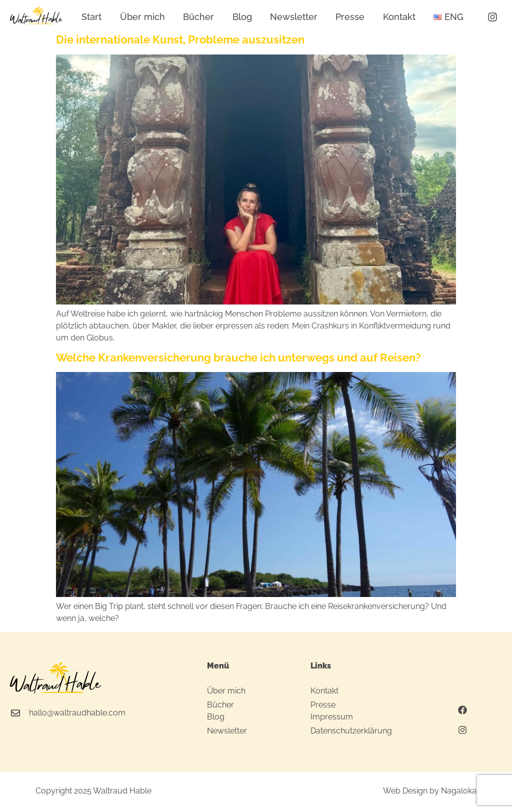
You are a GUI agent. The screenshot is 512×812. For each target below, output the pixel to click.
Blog (242, 17)
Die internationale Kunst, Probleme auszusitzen (180, 39)
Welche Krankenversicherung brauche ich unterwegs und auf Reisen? (238, 357)
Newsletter (294, 17)
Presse (350, 17)
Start (91, 17)
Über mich (142, 17)
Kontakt (399, 17)
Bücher (198, 17)
